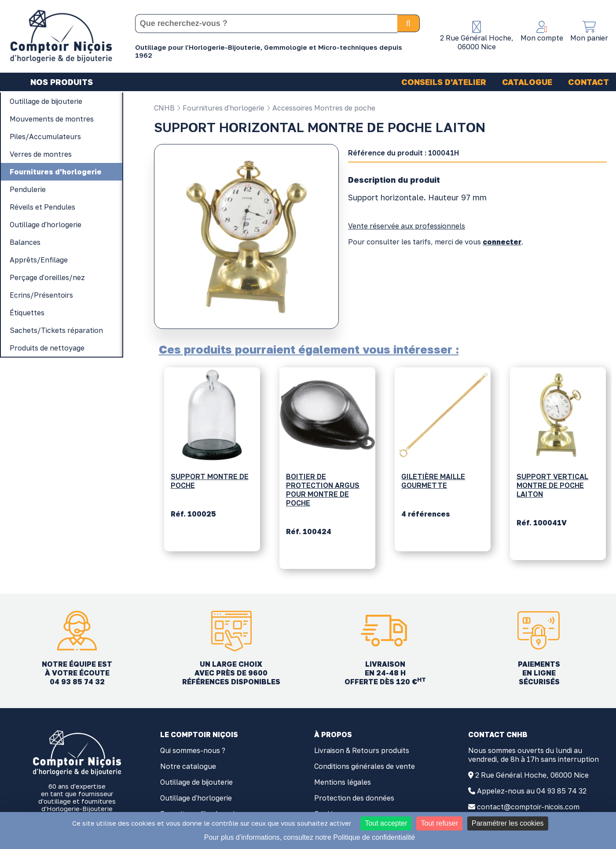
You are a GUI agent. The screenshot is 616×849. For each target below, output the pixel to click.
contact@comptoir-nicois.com (528, 807)
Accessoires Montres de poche (321, 108)
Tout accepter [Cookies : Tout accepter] (386, 823)
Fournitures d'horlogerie (220, 108)
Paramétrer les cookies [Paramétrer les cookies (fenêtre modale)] (508, 823)
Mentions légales (343, 782)
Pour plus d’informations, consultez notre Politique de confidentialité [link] (310, 837)
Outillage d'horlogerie (196, 798)
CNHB (164, 108)
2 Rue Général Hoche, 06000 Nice (532, 775)
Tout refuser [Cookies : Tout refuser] (439, 823)
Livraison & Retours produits (362, 750)
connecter (502, 242)
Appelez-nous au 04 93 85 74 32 (532, 791)
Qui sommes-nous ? (193, 750)
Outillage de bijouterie (196, 782)
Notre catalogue (188, 766)
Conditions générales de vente (365, 766)
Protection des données (354, 798)
